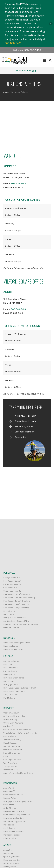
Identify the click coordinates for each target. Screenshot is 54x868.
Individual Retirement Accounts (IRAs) (21, 624)
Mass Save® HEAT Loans (14, 691)
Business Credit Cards (13, 649)
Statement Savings (12, 584)
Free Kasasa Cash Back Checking (19, 598)
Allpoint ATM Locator (25, 416)
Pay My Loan (9, 698)
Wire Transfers (10, 763)
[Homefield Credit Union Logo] (15, 60)
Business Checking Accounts (17, 643)
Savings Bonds (10, 766)
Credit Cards (9, 611)
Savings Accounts (12, 578)
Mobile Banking (10, 720)
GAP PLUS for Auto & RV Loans (17, 730)
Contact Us (20, 437)
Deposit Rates (10, 798)
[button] (44, 60)
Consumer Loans (11, 661)
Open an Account (11, 628)
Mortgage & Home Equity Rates (18, 801)
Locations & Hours (12, 863)
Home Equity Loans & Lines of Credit (20, 688)
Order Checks (10, 808)
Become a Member (24, 432)
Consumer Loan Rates (13, 795)
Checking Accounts (12, 591)
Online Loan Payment (13, 723)
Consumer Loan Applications (17, 815)
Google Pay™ (9, 791)
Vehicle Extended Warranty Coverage (20, 733)
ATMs (6, 756)
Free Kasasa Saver (12, 581)
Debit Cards (9, 614)
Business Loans (11, 646)
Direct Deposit (10, 743)
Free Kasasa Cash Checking (17, 594)
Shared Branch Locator (26, 421)
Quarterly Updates (12, 857)
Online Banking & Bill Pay (15, 716)
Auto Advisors (10, 736)
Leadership (8, 853)
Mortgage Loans (11, 685)
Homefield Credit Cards (14, 678)
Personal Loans (10, 668)
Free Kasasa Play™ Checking (16, 608)
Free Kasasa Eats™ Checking (16, 604)
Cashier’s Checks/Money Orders (18, 773)
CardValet (8, 726)
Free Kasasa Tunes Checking (17, 601)
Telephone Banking (12, 740)
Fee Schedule (9, 828)
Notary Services (10, 770)
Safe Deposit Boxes (12, 760)
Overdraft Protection (13, 750)
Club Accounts (10, 588)
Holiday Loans (10, 674)
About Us (7, 850)
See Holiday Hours (24, 426)
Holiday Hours (10, 867)
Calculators (9, 805)
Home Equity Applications (15, 821)
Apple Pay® (9, 788)
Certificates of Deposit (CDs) (16, 621)
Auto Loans (8, 664)
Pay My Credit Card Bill (13, 811)
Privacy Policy (10, 838)
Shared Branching (12, 753)
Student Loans (10, 671)
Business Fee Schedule (14, 832)
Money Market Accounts (14, 618)
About (6, 92)
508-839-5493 (18, 184)
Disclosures (9, 825)
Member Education (12, 835)
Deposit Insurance (12, 746)
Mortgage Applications (14, 818)
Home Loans (9, 681)
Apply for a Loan (11, 695)
